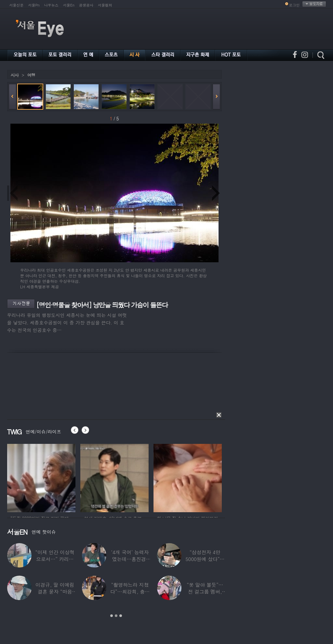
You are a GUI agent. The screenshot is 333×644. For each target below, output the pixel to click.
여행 (31, 75)
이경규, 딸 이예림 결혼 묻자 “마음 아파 (55, 591)
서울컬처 (105, 5)
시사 (15, 75)
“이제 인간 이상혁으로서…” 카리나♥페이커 (55, 559)
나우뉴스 (51, 5)
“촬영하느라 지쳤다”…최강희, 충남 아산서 (130, 591)
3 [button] (121, 616)
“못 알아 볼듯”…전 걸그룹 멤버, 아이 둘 (205, 591)
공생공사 (86, 5)
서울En (69, 5)
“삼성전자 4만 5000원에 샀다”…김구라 (205, 559)
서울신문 (17, 5)
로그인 (294, 5)
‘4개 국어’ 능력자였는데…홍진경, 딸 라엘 (130, 559)
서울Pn (34, 5)
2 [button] (116, 616)
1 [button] (112, 616)
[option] (41, 477)
